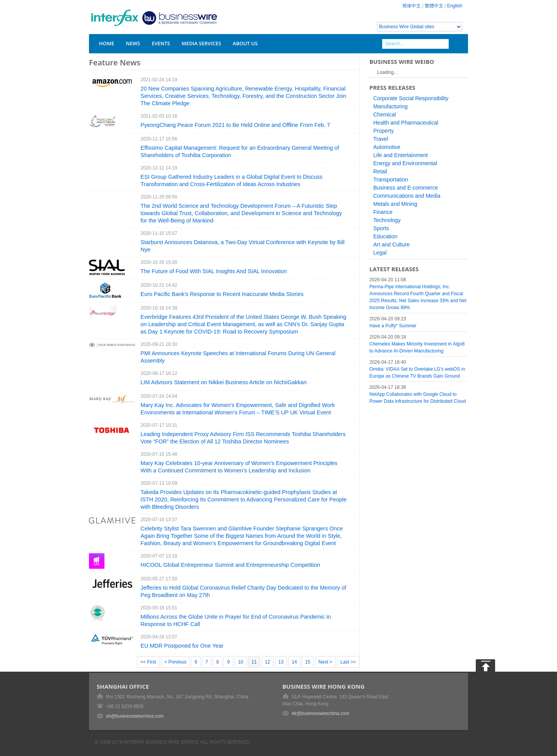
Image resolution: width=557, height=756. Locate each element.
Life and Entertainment (401, 155)
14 (294, 662)
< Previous (175, 662)
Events (161, 43)
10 (240, 662)
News (133, 43)
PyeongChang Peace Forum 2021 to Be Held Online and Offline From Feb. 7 (235, 125)
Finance (383, 212)
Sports (381, 228)
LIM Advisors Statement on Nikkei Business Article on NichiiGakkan (224, 382)
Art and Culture (391, 245)
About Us (245, 43)
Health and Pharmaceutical (406, 123)
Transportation (391, 180)
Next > (325, 662)
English (455, 6)
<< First (148, 662)
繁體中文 (434, 6)
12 (267, 662)
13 (281, 662)
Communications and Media (407, 196)
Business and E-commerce (406, 188)
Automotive (387, 147)
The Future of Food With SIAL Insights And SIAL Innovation (214, 271)
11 (254, 662)
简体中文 (412, 6)
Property (384, 131)
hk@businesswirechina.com (320, 713)
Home (107, 43)
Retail (380, 171)
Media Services (201, 43)
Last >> (348, 662)
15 (308, 662)
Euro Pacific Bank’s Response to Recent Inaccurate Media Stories (222, 294)
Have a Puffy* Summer (393, 326)
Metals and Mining (395, 204)
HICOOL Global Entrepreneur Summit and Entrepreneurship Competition (230, 565)
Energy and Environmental (405, 163)
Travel (381, 139)
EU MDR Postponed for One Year (182, 646)
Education (385, 236)
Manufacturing (390, 106)
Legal (380, 253)
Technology (387, 220)
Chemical (384, 115)
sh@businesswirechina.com (135, 716)
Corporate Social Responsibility (411, 98)
